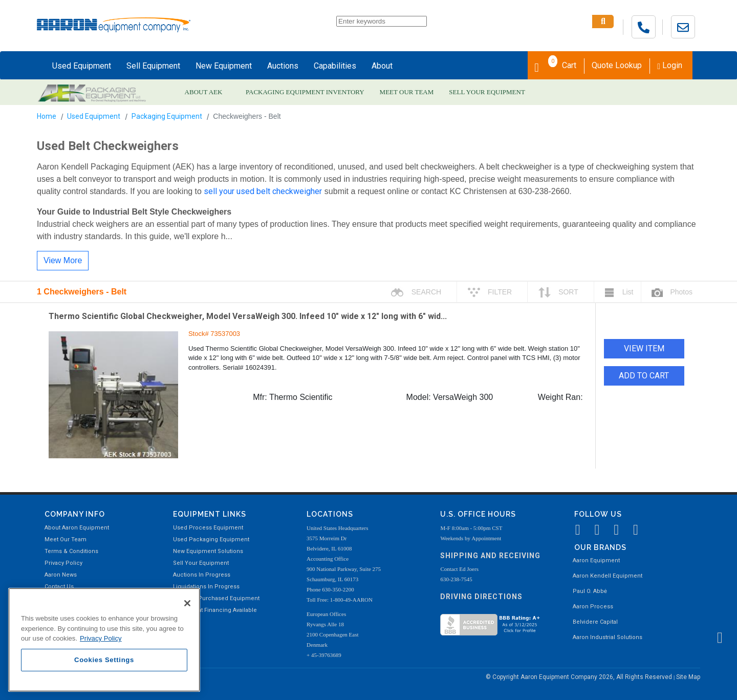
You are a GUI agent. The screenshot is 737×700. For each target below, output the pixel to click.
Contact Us (59, 587)
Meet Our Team (66, 539)
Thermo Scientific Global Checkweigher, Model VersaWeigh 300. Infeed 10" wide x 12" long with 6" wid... (248, 316)
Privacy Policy (63, 563)
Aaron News (61, 575)
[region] (104, 640)
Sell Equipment (153, 66)
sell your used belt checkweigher (263, 191)
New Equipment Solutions (208, 551)
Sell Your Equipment (201, 563)
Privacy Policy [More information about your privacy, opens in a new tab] (101, 638)
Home (47, 116)
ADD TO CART (644, 376)
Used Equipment (82, 66)
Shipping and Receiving (490, 556)
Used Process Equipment (208, 528)
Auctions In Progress (202, 575)
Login (670, 65)
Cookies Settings (104, 660)
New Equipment (224, 66)
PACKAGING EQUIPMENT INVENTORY (305, 92)
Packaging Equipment (167, 116)
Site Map (688, 677)
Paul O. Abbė (590, 591)
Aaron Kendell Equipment (608, 576)
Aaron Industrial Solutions (608, 637)
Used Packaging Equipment (211, 539)
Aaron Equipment (596, 560)
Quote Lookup (617, 65)
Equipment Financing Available (215, 610)
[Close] (187, 603)
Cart (555, 65)
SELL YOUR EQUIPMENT (487, 92)
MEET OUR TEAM (407, 92)
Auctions (283, 66)
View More (63, 260)
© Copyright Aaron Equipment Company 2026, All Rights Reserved (580, 677)
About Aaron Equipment (77, 528)
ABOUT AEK (204, 92)
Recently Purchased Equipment (216, 598)
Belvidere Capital (595, 622)
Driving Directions (481, 597)
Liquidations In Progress (206, 587)
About (382, 66)
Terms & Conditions (71, 551)
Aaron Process (593, 607)
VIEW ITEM (644, 348)
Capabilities (335, 66)
